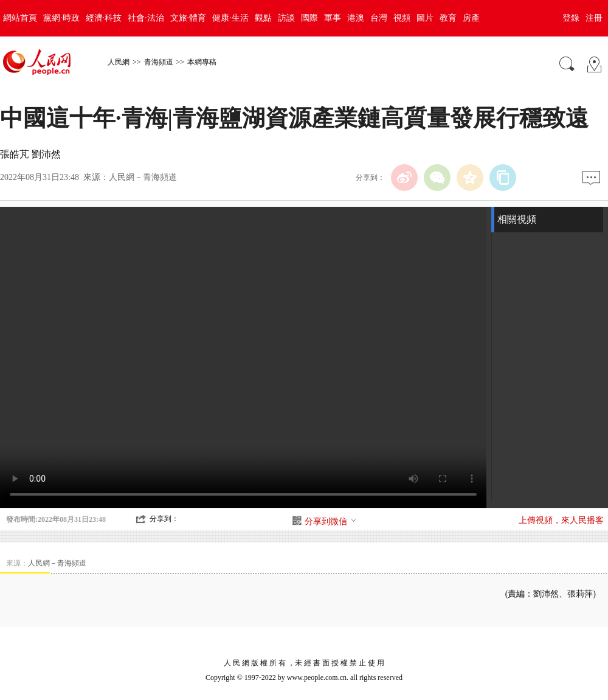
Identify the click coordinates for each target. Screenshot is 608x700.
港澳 (356, 18)
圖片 (425, 18)
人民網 (119, 62)
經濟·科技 (104, 18)
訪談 (286, 18)
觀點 (263, 18)
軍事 (333, 18)
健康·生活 (230, 18)
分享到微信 (331, 522)
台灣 (379, 18)
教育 (448, 18)
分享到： (164, 519)
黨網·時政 (61, 18)
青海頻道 (159, 62)
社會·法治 (146, 18)
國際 (309, 18)
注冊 (594, 18)
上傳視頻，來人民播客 (561, 520)
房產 (471, 18)
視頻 (402, 18)
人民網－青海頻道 (143, 177)
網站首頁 (20, 18)
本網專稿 (202, 62)
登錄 (571, 18)
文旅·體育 (188, 18)
